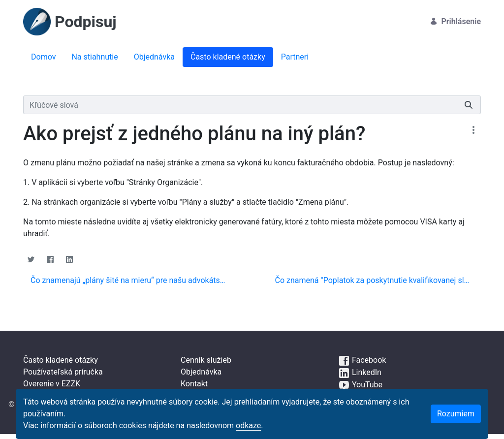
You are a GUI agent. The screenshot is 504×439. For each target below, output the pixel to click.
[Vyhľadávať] (240, 105)
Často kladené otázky (61, 360)
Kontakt (194, 384)
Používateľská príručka (63, 372)
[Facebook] (50, 259)
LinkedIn (360, 372)
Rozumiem (456, 414)
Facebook (362, 360)
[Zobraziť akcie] (473, 130)
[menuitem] (43, 57)
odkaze (248, 425)
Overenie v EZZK (52, 384)
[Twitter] (31, 259)
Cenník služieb (206, 360)
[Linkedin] (69, 259)
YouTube (360, 385)
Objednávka (201, 372)
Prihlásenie (455, 21)
